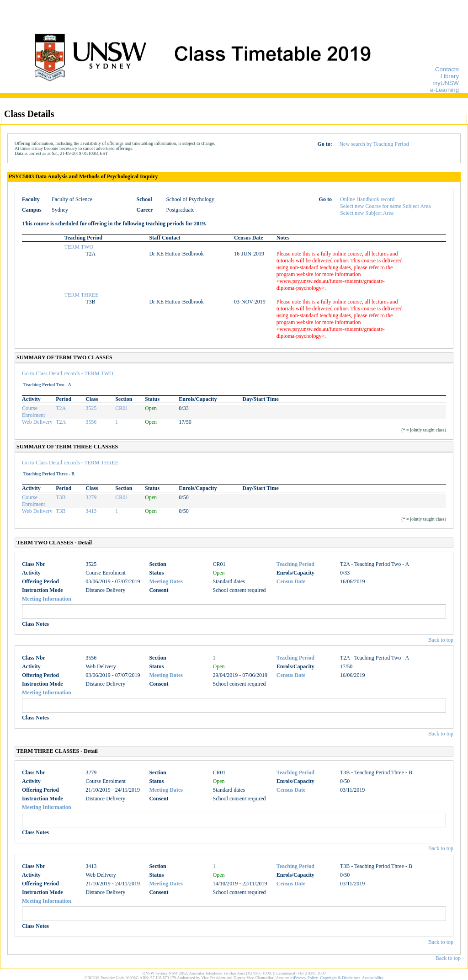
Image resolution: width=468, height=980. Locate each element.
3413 (91, 511)
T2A (61, 408)
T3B (61, 497)
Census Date (291, 581)
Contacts (447, 69)
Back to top (441, 640)
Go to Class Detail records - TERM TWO (68, 373)
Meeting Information (47, 599)
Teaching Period (295, 564)
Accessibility (373, 978)
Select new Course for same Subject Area (386, 206)
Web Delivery (37, 422)
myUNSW (446, 83)
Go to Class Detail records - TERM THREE (70, 463)
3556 (91, 422)
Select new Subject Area (367, 213)
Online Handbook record (367, 199)
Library (450, 76)
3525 (91, 408)
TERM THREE (82, 295)
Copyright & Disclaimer (340, 978)
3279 (91, 497)
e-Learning (444, 90)
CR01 (122, 408)
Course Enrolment (34, 412)
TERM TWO (79, 247)
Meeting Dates (166, 581)
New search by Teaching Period (374, 144)
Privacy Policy (306, 978)
